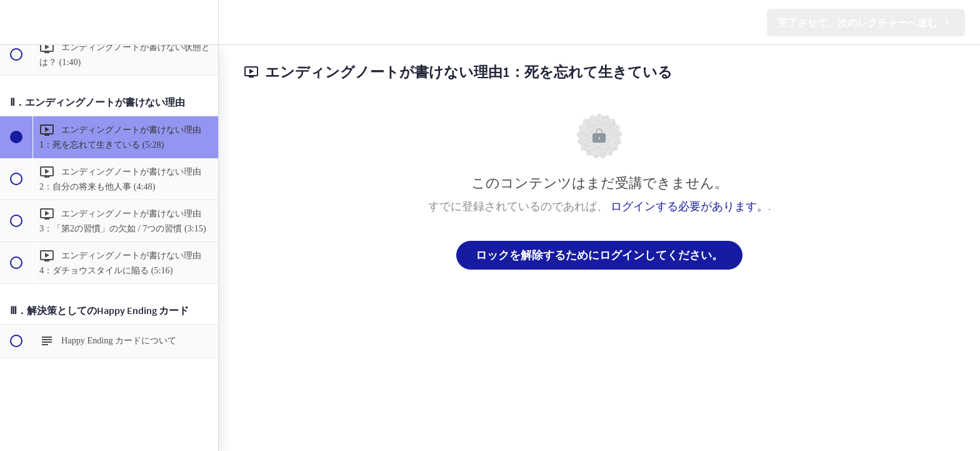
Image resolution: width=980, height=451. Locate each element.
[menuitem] (202, 22)
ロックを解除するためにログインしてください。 (599, 255)
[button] (16, 22)
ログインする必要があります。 (689, 206)
